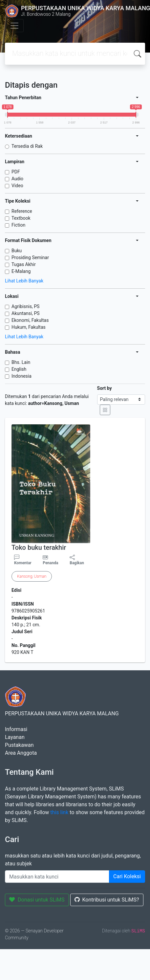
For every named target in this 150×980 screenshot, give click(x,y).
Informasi (16, 729)
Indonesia (21, 376)
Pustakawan (19, 745)
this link (59, 812)
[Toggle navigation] (14, 26)
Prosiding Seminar (30, 257)
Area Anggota (21, 753)
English (19, 369)
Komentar (23, 560)
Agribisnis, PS (25, 306)
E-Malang (21, 271)
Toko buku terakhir (39, 547)
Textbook (21, 218)
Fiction (18, 225)
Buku (17, 251)
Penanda (50, 563)
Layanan (15, 737)
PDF (16, 172)
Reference (22, 211)
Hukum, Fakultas (29, 327)
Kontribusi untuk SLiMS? (107, 900)
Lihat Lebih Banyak (24, 281)
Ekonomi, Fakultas (30, 320)
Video (17, 186)
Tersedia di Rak (27, 146)
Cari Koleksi (127, 876)
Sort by (105, 388)
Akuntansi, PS (26, 313)
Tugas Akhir (24, 264)
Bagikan (77, 560)
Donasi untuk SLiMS (37, 900)
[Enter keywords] (57, 877)
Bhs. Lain (21, 362)
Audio (17, 179)
